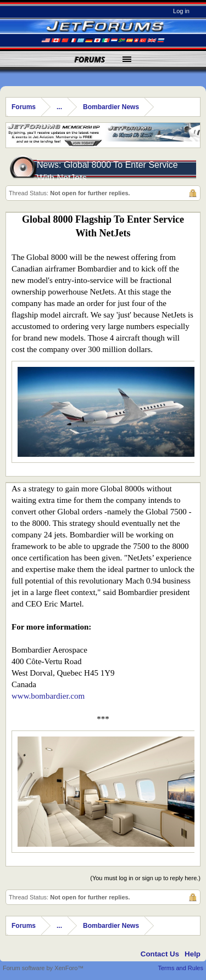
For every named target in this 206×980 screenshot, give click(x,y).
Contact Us (160, 954)
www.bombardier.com (48, 696)
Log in (181, 11)
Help (193, 954)
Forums (90, 60)
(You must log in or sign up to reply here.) (145, 878)
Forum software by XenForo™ (43, 968)
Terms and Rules (180, 968)
